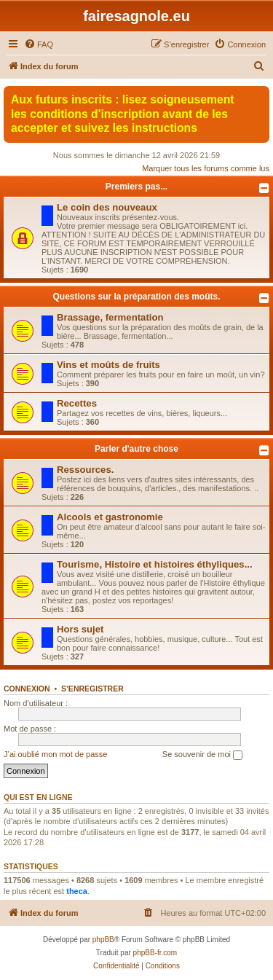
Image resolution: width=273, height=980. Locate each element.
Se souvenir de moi (202, 755)
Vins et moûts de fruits (108, 365)
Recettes (77, 403)
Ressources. (85, 470)
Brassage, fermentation (110, 317)
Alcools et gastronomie (110, 517)
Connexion (27, 689)
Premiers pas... (136, 187)
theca (77, 891)
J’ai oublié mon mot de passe (55, 754)
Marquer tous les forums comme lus (206, 168)
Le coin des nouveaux (107, 207)
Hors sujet (80, 629)
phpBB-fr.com (155, 953)
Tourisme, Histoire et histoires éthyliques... (155, 564)
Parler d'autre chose (136, 449)
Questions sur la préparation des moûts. (136, 297)
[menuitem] (39, 44)
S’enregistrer (92, 689)
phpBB (103, 940)
